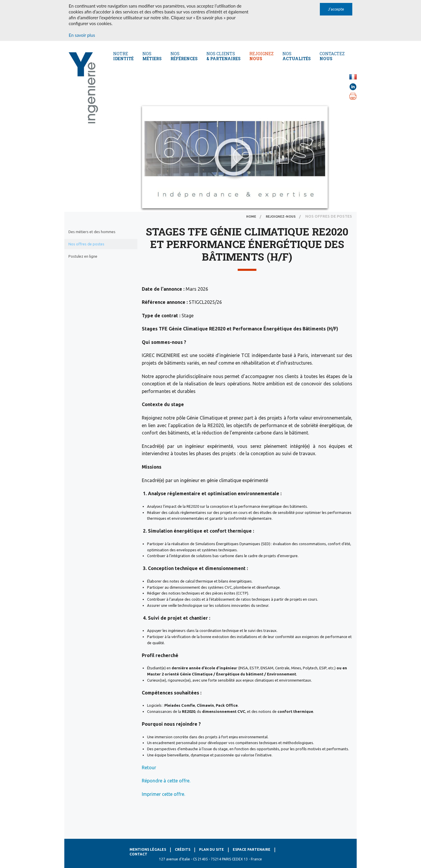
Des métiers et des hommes (92, 232)
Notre (123, 56)
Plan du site (212, 849)
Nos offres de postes (86, 244)
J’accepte (336, 9)
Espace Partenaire (252, 849)
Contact (138, 854)
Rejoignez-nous (281, 216)
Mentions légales (148, 849)
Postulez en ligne (83, 256)
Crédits (183, 849)
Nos (152, 56)
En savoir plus (82, 35)
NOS (297, 56)
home (251, 216)
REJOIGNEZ (262, 56)
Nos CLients (224, 56)
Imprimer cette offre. (163, 794)
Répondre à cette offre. (166, 781)
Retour (149, 767)
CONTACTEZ (332, 56)
